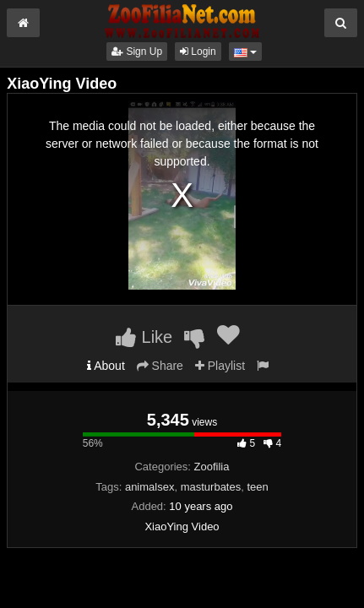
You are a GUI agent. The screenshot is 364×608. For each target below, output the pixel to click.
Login (198, 52)
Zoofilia (212, 467)
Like (144, 337)
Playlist (220, 366)
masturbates (211, 487)
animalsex (150, 487)
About (106, 366)
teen (257, 487)
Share (160, 366)
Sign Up (137, 52)
